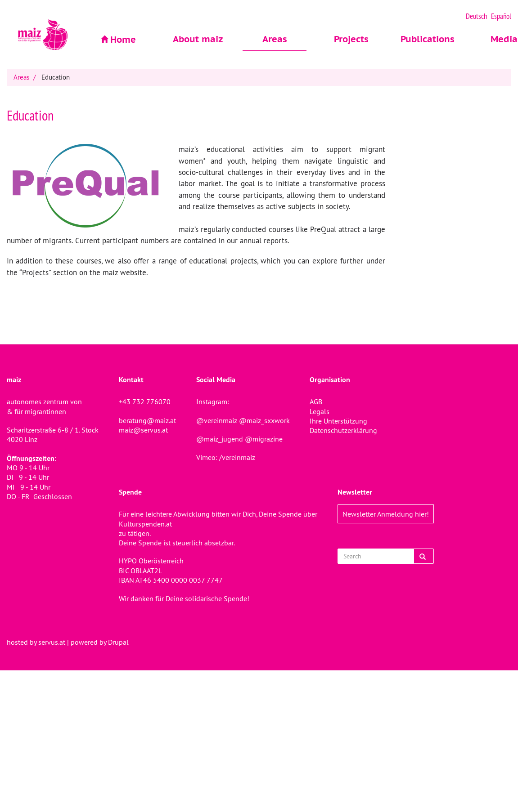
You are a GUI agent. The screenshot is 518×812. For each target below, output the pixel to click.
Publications (428, 39)
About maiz (198, 39)
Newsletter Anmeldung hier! (386, 514)
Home (123, 40)
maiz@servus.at (143, 430)
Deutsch (476, 16)
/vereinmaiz (236, 457)
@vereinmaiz (217, 420)
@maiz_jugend (220, 439)
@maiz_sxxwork (264, 420)
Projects (351, 39)
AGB (316, 402)
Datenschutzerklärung (343, 430)
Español (501, 16)
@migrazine (264, 439)
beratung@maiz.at (147, 420)
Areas (275, 39)
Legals (320, 411)
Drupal (118, 642)
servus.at (52, 642)
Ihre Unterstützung (338, 421)
